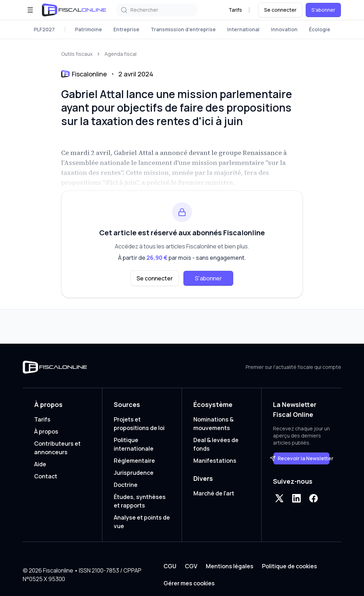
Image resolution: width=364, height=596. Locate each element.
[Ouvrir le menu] (30, 10)
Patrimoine (89, 29)
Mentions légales (230, 566)
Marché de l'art (214, 493)
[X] (279, 498)
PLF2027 (44, 29)
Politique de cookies (290, 566)
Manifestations (215, 461)
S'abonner (323, 10)
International (243, 29)
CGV (191, 566)
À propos (46, 431)
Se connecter (280, 10)
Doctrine (126, 485)
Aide (40, 464)
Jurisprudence (134, 473)
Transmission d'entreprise (183, 29)
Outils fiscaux (77, 54)
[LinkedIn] (296, 498)
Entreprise (126, 29)
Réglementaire (134, 461)
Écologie (320, 29)
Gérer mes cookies (189, 583)
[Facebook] (314, 498)
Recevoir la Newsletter (301, 458)
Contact (46, 476)
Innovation (284, 29)
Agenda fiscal (121, 54)
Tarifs (235, 10)
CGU (170, 566)
